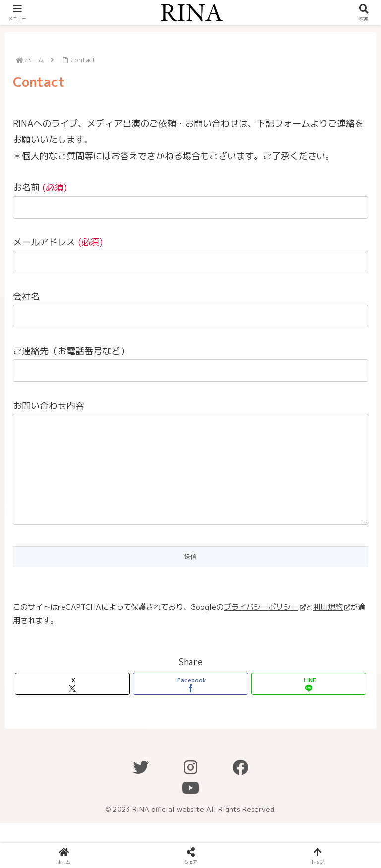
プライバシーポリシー (265, 627)
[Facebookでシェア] (191, 704)
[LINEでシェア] (309, 704)
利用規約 (332, 627)
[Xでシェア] (73, 704)
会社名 (26, 297)
